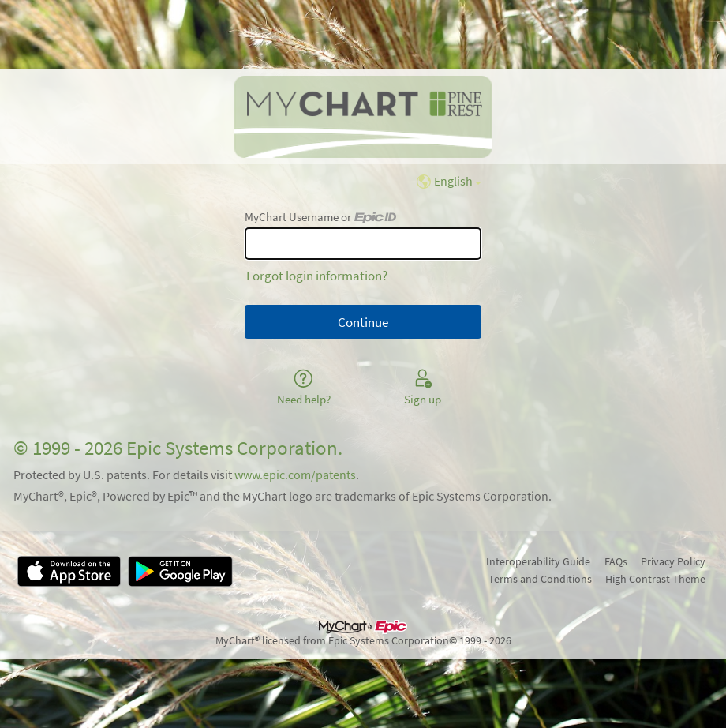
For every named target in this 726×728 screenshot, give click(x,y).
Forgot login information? (317, 276)
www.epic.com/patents (295, 475)
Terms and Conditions (540, 579)
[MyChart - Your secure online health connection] (363, 117)
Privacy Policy (673, 561)
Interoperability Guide (538, 561)
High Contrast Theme (655, 579)
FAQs (616, 561)
